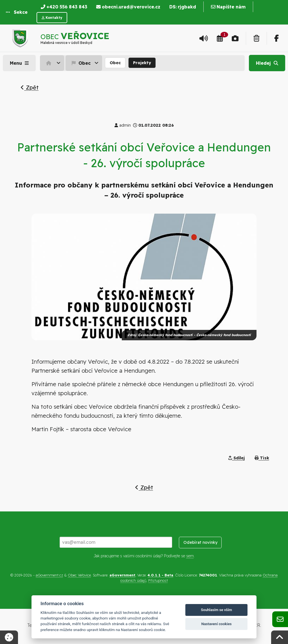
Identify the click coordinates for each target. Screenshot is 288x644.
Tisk (262, 458)
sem (190, 556)
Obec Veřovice (79, 575)
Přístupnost (158, 580)
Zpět (30, 87)
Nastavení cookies (217, 624)
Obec (80, 63)
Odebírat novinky (200, 542)
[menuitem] (53, 63)
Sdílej (237, 458)
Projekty (142, 63)
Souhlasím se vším (216, 610)
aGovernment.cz (49, 575)
